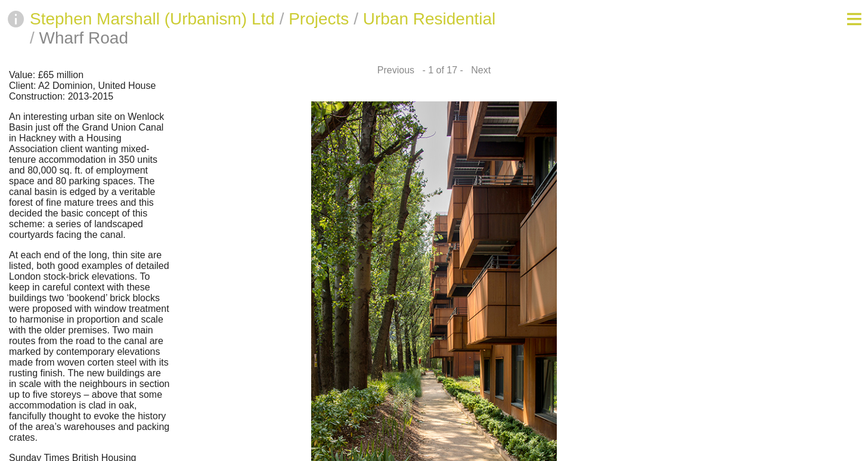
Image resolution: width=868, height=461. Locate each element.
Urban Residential (430, 19)
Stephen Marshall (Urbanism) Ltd (152, 19)
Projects (319, 19)
